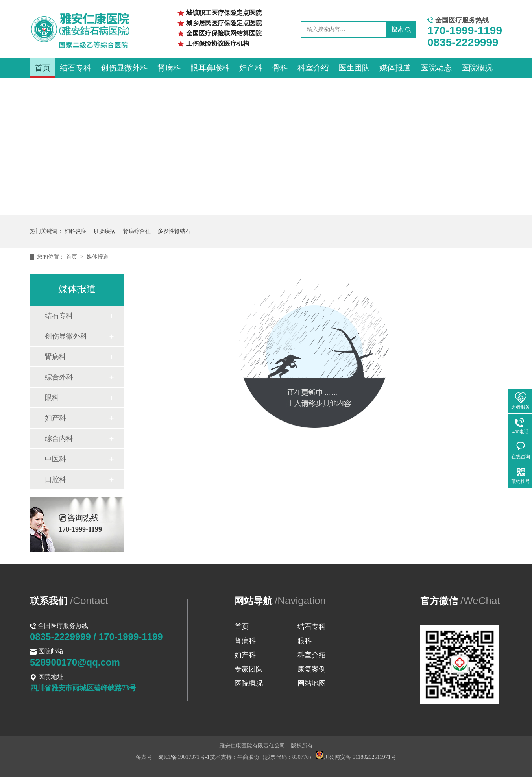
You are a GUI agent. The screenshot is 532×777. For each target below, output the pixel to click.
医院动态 (436, 68)
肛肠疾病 (105, 231)
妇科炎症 (76, 231)
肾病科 (169, 68)
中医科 (55, 459)
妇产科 (251, 68)
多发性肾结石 (174, 231)
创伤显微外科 (124, 68)
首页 (42, 68)
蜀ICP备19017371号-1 (184, 757)
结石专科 (76, 68)
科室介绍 (313, 68)
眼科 (52, 398)
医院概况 (477, 68)
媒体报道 (395, 68)
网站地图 (312, 683)
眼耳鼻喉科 (210, 68)
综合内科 (59, 438)
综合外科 (59, 377)
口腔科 (55, 479)
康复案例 (312, 669)
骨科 (280, 68)
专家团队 (249, 669)
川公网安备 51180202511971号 (356, 757)
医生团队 (354, 68)
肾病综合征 (137, 231)
